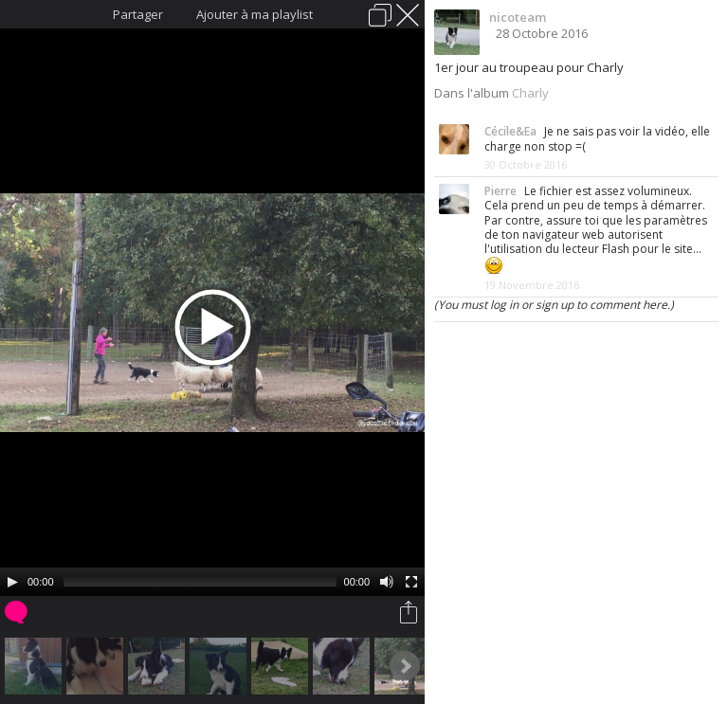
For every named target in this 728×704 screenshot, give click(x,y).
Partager (138, 14)
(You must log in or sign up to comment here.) (554, 305)
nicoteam (518, 17)
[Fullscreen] (411, 582)
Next (405, 666)
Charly (530, 93)
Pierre (500, 191)
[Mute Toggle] (387, 582)
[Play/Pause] (12, 582)
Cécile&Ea (510, 131)
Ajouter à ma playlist (255, 14)
